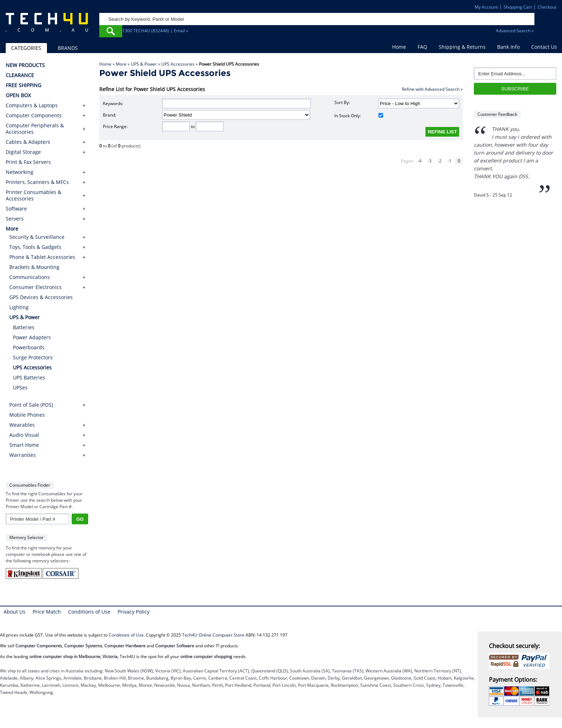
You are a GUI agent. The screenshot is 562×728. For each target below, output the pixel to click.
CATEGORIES (26, 48)
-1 (450, 161)
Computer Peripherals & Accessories (35, 129)
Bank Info (508, 47)
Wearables (22, 425)
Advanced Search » (515, 31)
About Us (15, 612)
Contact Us (544, 47)
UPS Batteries (29, 377)
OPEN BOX (18, 95)
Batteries (24, 327)
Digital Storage (23, 152)
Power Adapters (32, 337)
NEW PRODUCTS (25, 65)
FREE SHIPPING (23, 85)
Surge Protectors (33, 357)
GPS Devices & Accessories (41, 297)
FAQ (422, 47)
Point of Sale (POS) (31, 405)
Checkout (547, 7)
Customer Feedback (497, 114)
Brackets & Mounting (34, 267)
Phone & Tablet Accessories (42, 257)
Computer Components (34, 115)
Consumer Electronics (35, 287)
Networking (20, 172)
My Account (486, 7)
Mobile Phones (27, 415)
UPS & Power (144, 64)
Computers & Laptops (32, 105)
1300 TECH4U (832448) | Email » (155, 31)
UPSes (20, 387)
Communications (30, 277)
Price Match (47, 612)
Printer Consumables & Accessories (34, 195)
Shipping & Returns (462, 47)
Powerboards (29, 347)
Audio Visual (24, 435)
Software (16, 209)
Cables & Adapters (28, 142)
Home (399, 47)
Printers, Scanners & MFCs (37, 182)
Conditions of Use (89, 612)
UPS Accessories (178, 64)
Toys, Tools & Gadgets (35, 247)
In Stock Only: (359, 116)
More (121, 64)
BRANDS (68, 48)
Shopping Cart (518, 7)
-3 (430, 161)
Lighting (19, 307)
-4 (420, 161)
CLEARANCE (20, 75)
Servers (15, 219)
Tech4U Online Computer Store (213, 635)
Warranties (23, 455)
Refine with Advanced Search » (432, 89)
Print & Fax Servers (28, 162)
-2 (440, 161)
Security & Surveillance (37, 237)
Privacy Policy (134, 612)
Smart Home (24, 445)
